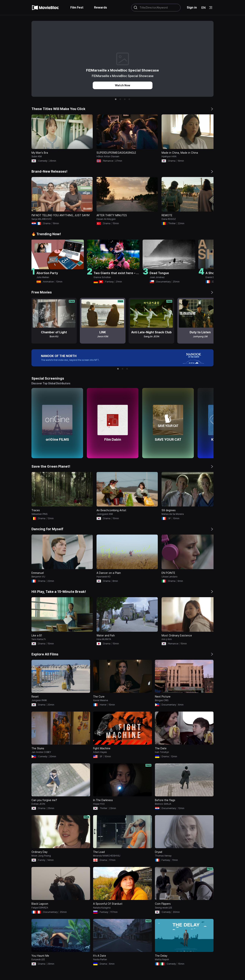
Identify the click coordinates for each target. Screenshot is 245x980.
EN (203, 8)
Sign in (192, 7)
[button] (116, 99)
